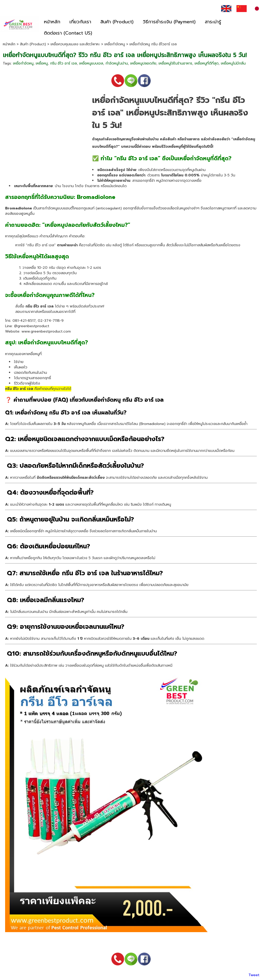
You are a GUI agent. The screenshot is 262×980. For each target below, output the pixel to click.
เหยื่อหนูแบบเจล (91, 63)
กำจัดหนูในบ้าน (117, 63)
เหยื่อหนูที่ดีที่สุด (207, 63)
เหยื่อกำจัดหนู (115, 44)
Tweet (254, 975)
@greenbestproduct (32, 326)
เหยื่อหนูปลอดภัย (143, 63)
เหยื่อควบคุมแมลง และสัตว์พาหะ (75, 44)
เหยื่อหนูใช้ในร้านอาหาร (175, 63)
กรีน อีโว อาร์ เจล (63, 63)
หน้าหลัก (9, 44)
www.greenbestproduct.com (46, 331)
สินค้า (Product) (33, 44)
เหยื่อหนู (42, 63)
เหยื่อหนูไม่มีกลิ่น (233, 63)
